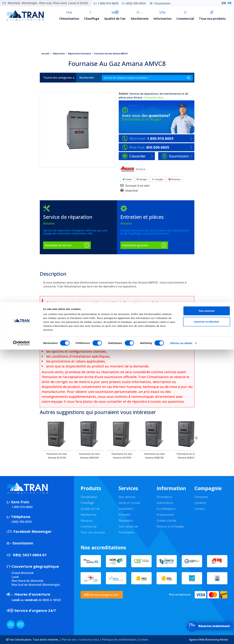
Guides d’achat (166, 520)
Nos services (127, 497)
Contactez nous (153, 97)
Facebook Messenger (29, 531)
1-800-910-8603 (106, 3)
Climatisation (69, 16)
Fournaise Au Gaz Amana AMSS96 (89, 456)
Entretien (125, 515)
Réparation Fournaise (80, 54)
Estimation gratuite (135, 245)
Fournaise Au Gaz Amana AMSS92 (187, 456)
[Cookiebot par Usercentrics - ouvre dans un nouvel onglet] (21, 638)
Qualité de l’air (115, 16)
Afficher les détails (181, 638)
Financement (165, 515)
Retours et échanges (170, 526)
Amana (138, 97)
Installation (126, 509)
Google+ (158, 179)
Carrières (200, 503)
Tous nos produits (212, 16)
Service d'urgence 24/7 (102, 595)
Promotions (164, 497)
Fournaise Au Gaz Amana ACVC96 (57, 456)
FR (229, 3)
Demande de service (58, 245)
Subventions (165, 503)
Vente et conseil (129, 503)
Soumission (160, 3)
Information (162, 16)
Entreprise (201, 497)
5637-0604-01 (27, 555)
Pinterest (175, 179)
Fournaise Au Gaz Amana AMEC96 (154, 456)
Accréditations (166, 509)
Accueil (45, 54)
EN (224, 3)
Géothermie (140, 16)
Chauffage (92, 16)
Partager (142, 179)
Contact (200, 509)
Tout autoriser (207, 605)
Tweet (127, 179)
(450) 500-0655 (134, 3)
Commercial (185, 16)
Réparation (59, 54)
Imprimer (132, 191)
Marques (87, 520)
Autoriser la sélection (207, 616)
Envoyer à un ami (137, 186)
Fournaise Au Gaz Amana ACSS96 (122, 456)
